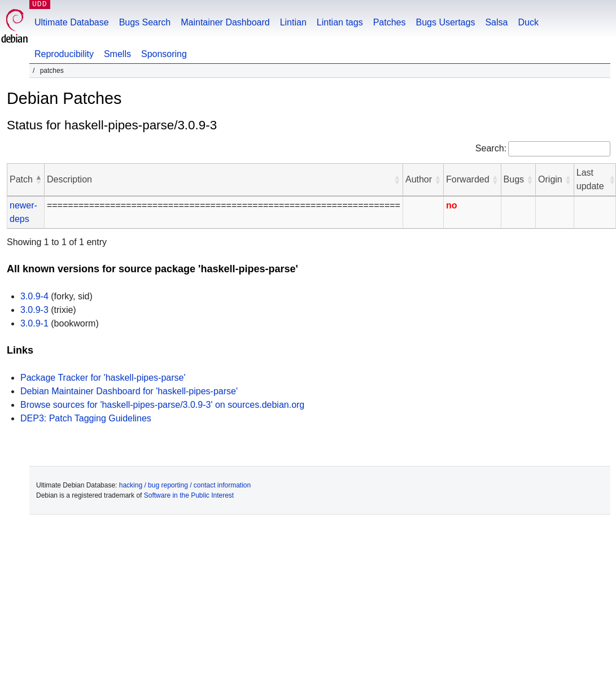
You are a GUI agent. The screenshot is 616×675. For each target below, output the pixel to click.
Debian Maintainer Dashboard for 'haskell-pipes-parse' (129, 391)
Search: (491, 148)
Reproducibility (64, 54)
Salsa (496, 22)
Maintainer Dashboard (225, 22)
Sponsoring (164, 54)
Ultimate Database (72, 22)
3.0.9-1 (34, 323)
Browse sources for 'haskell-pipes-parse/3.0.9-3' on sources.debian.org (162, 405)
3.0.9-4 (34, 296)
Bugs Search (145, 22)
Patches (390, 22)
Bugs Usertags (445, 22)
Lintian (293, 22)
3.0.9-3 (34, 310)
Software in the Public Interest (189, 495)
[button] (38, 180)
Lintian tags (340, 22)
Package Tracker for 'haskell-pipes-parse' (103, 378)
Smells (117, 54)
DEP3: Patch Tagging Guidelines (86, 418)
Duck (528, 22)
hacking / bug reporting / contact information (185, 485)
